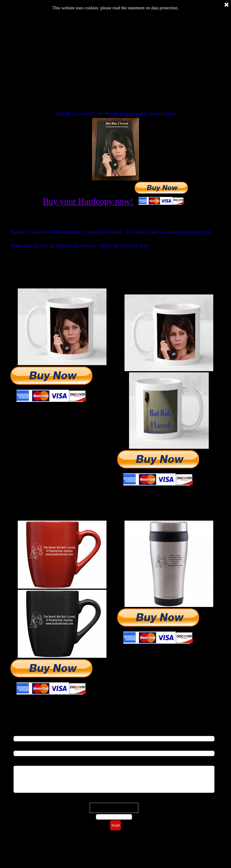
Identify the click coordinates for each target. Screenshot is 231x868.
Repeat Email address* (32, 746)
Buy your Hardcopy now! (88, 201)
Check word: (114, 799)
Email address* (26, 731)
